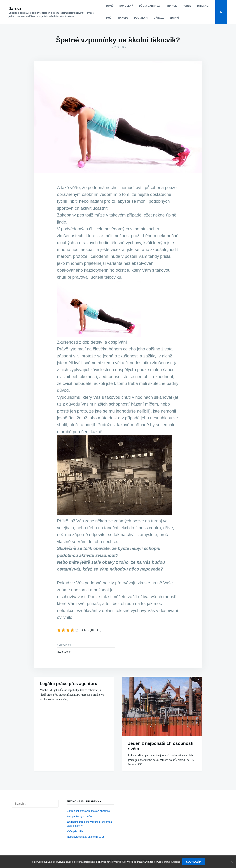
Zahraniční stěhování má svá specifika (88, 811)
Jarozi (15, 9)
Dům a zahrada (150, 6)
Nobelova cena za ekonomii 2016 (86, 837)
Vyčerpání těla (75, 831)
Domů (110, 6)
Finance (171, 6)
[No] (232, 862)
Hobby (187, 6)
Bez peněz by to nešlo (80, 816)
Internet (204, 6)
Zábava (159, 18)
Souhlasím (194, 862)
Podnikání (141, 18)
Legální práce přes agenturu (69, 684)
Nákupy (123, 18)
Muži (109, 18)
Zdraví (174, 18)
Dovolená (127, 6)
